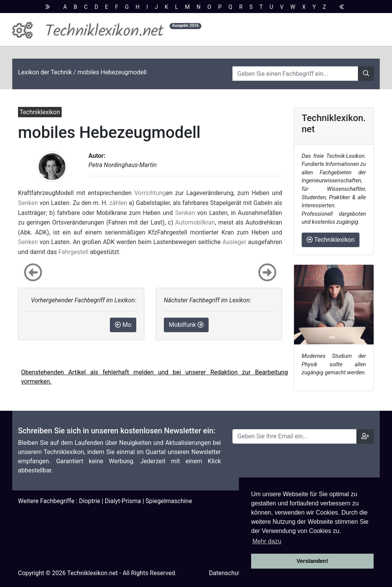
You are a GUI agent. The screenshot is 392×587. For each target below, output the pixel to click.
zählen (118, 203)
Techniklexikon (331, 240)
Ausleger (234, 242)
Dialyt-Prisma (123, 501)
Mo (123, 325)
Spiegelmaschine (169, 501)
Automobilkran (195, 222)
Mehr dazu (267, 541)
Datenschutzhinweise (238, 573)
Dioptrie (90, 501)
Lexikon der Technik (45, 72)
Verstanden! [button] (312, 561)
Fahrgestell (73, 252)
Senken (28, 203)
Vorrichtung (150, 193)
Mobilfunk (186, 325)
